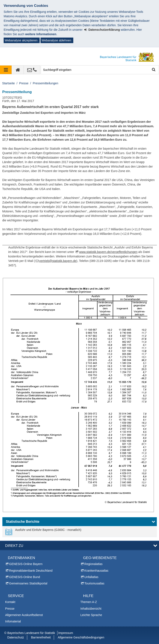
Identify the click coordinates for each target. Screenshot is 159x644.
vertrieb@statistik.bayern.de (58, 261)
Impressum (66, 633)
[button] (80, 522)
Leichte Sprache (91, 615)
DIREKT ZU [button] (14, 546)
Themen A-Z (89, 602)
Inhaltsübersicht (91, 609)
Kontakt (10, 602)
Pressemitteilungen (46, 83)
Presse (24, 83)
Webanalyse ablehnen (56, 40)
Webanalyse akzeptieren (21, 40)
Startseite (8, 83)
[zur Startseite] (18, 70)
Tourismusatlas (94, 583)
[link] (43, 532)
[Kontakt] (32, 70)
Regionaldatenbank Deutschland (31, 571)
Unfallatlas (91, 577)
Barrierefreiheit (41, 637)
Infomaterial (13, 621)
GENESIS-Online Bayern (26, 564)
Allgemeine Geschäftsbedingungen (81, 637)
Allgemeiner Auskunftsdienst (24, 615)
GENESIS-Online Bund (25, 577)
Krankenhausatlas (96, 571)
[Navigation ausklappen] (6, 70)
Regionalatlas (94, 564)
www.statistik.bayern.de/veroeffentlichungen (108, 252)
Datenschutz (16, 637)
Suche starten (153, 70)
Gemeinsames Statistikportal (28, 583)
